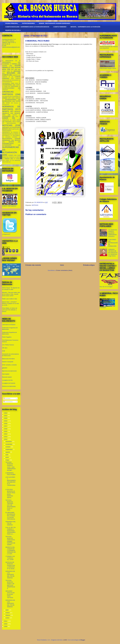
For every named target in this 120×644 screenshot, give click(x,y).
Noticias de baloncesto (9, 386)
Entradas (7, 398)
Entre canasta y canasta (9, 365)
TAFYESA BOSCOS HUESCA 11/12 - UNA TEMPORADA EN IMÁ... (11, 466)
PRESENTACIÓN (7, 134)
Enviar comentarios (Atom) (64, 270)
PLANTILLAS (15, 129)
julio (7, 455)
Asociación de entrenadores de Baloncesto (11, 355)
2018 (6, 423)
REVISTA (18, 140)
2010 (6, 624)
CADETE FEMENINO (60, 27)
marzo (8, 613)
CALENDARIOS (7, 85)
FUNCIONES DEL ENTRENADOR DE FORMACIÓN (113, 243)
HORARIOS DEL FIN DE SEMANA (11, 523)
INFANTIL (6, 111)
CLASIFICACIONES (8, 88)
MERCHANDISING (11, 123)
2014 (6, 434)
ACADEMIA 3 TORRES (10, 64)
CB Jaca (5, 348)
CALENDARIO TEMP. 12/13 (10, 83)
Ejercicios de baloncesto (9, 371)
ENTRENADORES (11, 100)
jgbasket (5, 368)
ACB (4, 351)
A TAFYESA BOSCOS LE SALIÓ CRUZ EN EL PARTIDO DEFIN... (10, 494)
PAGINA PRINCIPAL (12, 23)
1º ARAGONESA (8, 61)
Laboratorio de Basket (9, 325)
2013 (6, 437)
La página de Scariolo (9, 383)
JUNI (17, 117)
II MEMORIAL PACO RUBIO (10, 474)
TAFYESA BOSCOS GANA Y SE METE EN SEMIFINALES (10, 584)
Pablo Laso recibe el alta (10, 299)
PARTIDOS (6, 127)
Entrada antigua (89, 265)
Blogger (83, 640)
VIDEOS (7, 159)
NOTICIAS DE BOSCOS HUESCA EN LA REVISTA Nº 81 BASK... (10, 565)
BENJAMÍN (11, 73)
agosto (8, 452)
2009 (6, 626)
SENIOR (11, 142)
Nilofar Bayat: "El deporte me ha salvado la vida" (11, 289)
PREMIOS (16, 132)
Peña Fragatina (7, 337)
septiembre (9, 449)
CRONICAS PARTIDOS (8, 93)
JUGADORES (6, 116)
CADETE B (6, 77)
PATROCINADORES (28, 23)
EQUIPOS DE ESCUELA (13, 30)
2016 (6, 429)
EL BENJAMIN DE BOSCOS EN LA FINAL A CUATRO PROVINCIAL (10, 516)
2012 (6, 439)
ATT (12, 70)
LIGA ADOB (16, 120)
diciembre (9, 442)
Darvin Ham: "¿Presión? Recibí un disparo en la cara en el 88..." (11, 303)
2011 (6, 621)
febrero (8, 615)
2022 (6, 413)
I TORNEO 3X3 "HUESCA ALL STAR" (10, 558)
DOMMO (5, 98)
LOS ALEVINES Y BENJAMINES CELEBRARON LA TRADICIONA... (11, 482)
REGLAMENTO (6, 136)
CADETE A (16, 75)
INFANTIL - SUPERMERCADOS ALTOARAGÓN (85, 27)
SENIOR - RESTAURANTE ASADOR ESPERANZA (55, 23)
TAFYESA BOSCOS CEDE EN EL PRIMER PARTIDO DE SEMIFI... (10, 541)
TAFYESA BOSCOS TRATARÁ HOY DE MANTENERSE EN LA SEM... (11, 505)
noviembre (9, 444)
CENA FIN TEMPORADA (11, 86)
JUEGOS (15, 115)
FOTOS (18, 101)
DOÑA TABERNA (16, 98)
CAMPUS (18, 85)
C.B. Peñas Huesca (8, 345)
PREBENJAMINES (7, 131)
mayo (8, 460)
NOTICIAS (35, 205)
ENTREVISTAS (7, 101)
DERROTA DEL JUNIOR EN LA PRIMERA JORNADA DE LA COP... (11, 550)
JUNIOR (5, 118)
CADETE (5, 75)
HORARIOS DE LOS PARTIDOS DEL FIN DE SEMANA (10, 575)
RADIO (16, 134)
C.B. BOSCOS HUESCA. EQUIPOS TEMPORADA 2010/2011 (113, 233)
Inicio (62, 265)
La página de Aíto (7, 380)
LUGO (65, 640)
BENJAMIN (17, 71)
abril (7, 610)
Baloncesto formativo (8, 359)
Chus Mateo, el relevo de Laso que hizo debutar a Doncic (10, 310)
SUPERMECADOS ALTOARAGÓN (8, 144)
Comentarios (8, 402)
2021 (6, 416)
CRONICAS (5, 90)
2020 (6, 418)
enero (8, 618)
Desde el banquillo (8, 362)
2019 (6, 421)
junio (7, 457)
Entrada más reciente (33, 265)
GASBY (8, 103)
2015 (6, 431)
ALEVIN (5, 66)
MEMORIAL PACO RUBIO (13, 122)
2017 (6, 426)
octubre (8, 447)
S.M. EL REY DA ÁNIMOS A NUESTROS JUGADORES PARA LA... (11, 531)
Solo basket (6, 374)
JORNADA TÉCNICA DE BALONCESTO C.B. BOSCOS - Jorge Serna (113, 253)
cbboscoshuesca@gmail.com (11, 47)
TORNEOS (12, 157)
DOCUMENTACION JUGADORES (10, 97)
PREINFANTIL (6, 132)
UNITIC (18, 157)
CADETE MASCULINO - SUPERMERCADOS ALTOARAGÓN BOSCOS (27, 27)
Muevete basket (7, 377)
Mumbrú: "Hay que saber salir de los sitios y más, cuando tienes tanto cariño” (11, 294)
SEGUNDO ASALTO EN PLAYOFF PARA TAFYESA (10, 594)
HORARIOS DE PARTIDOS (11, 108)
